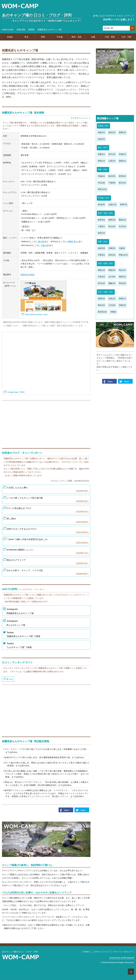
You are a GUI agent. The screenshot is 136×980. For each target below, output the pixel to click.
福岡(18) (101, 299)
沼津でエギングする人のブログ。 (48, 531)
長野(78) (123, 204)
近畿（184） (103, 242)
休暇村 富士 (73, 241)
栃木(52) (112, 176)
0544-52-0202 (28, 275)
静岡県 (31, 30)
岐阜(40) (101, 220)
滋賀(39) (101, 248)
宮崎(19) (122, 305)
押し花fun (48, 521)
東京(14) (122, 183)
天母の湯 (45, 245)
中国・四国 (110, 37)
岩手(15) (112, 154)
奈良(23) (112, 255)
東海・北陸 (76, 37)
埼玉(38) (101, 183)
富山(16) (112, 226)
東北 (26, 37)
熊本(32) (101, 305)
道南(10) (101, 132)
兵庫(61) (101, 255)
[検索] (116, 28)
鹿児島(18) (102, 312)
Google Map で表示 (16, 392)
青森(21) (101, 154)
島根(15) (112, 270)
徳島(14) (122, 277)
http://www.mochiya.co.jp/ (36, 314)
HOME (86, 952)
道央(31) (112, 132)
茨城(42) (101, 176)
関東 (43, 37)
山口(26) (112, 277)
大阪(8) (122, 248)
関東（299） (103, 169)
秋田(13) (101, 161)
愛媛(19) (112, 283)
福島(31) (122, 161)
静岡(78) (112, 220)
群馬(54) (122, 176)
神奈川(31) (102, 189)
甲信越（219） (104, 198)
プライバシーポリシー (123, 952)
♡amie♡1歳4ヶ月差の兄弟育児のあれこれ (48, 541)
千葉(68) (112, 183)
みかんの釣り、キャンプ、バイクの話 (48, 572)
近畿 (93, 37)
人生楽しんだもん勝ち (48, 490)
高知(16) (122, 283)
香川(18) (101, 283)
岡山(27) (122, 270)
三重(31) (101, 226)
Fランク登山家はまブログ (48, 510)
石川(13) (122, 226)
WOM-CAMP (8, 30)
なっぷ (10, 679)
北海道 (10, 37)
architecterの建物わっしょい (48, 552)
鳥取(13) (101, 270)
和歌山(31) (123, 255)
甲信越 (60, 37)
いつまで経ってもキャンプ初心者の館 (48, 500)
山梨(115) (112, 204)
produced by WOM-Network (122, 958)
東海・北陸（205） (106, 213)
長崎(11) (122, 299)
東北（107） (103, 148)
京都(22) (112, 248)
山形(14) (112, 161)
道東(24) (122, 132)
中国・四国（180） (106, 263)
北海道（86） (104, 126)
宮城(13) (122, 154)
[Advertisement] (46, 423)
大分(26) (112, 305)
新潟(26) (101, 204)
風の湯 (41, 241)
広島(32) (101, 277)
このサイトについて (101, 952)
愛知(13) (122, 220)
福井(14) (101, 233)
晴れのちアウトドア (48, 562)
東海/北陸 (21, 30)
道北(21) (101, 139)
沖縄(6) (113, 312)
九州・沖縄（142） (106, 292)
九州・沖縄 (126, 37)
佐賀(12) (112, 299)
